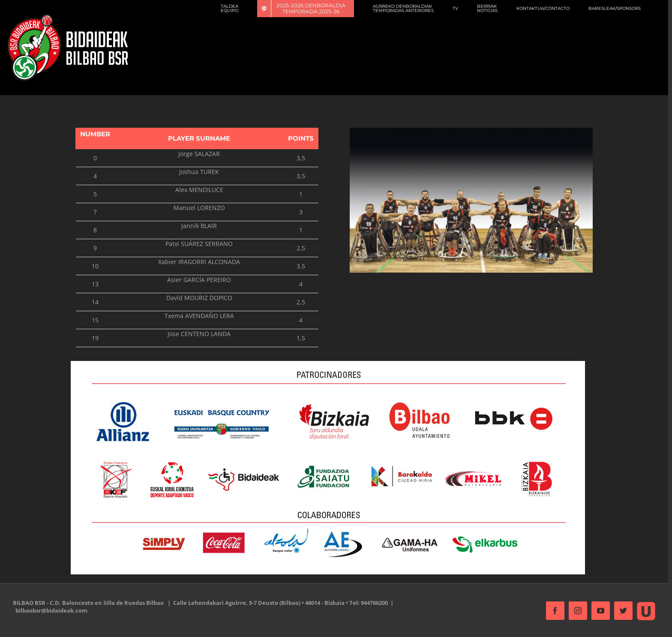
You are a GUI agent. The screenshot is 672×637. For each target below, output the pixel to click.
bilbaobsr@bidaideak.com (51, 610)
